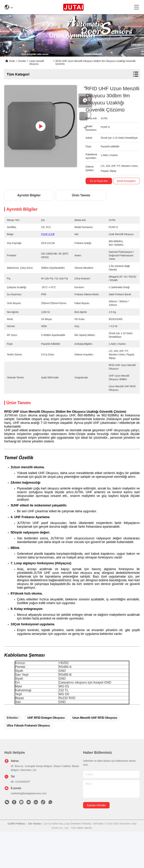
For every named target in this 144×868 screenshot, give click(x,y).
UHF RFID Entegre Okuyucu (46, 731)
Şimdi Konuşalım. (127, 181)
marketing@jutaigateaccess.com (29, 807)
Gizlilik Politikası (16, 837)
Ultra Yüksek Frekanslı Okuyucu (28, 739)
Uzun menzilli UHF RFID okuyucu (95, 731)
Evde (12, 61)
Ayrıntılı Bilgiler (29, 195)
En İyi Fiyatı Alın (99, 181)
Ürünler (22, 61)
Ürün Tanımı (81, 195)
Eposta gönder (96, 819)
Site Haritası (35, 837)
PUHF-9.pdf (48, 234)
